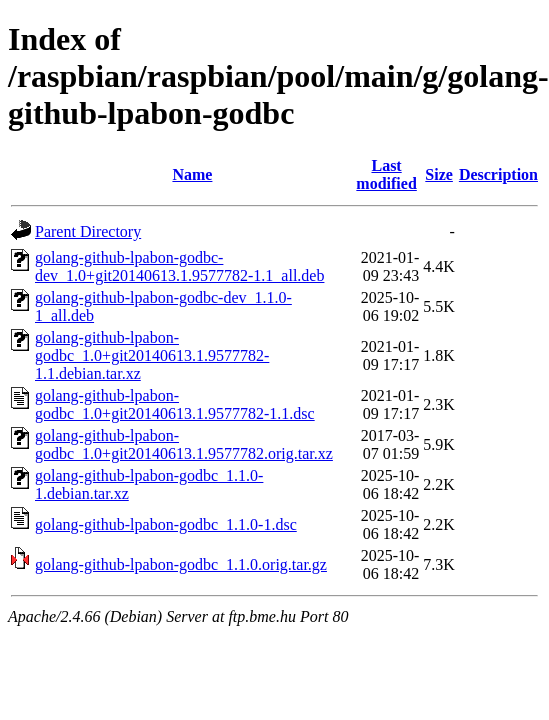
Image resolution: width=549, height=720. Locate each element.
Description (498, 174)
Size (439, 174)
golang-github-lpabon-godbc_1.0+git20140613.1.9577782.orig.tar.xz (184, 444)
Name (192, 174)
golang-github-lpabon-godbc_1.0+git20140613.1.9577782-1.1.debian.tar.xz (152, 355)
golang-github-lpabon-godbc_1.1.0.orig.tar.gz (181, 564)
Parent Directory (88, 231)
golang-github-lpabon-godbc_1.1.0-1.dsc (166, 524)
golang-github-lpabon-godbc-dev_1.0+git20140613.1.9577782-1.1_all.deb (179, 266)
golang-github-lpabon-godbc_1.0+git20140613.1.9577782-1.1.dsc (175, 404)
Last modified (386, 174)
